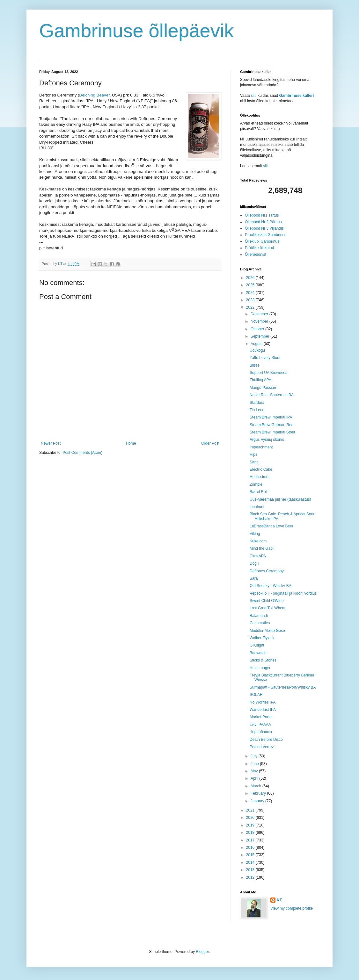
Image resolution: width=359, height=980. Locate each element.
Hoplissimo (259, 477)
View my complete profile (292, 908)
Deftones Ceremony (267, 571)
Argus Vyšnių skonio (267, 440)
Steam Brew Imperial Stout (272, 432)
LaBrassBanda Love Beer (271, 526)
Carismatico (260, 623)
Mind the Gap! (262, 548)
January (258, 801)
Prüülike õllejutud (259, 248)
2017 (251, 840)
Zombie (256, 484)
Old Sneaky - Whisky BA (271, 586)
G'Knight (257, 645)
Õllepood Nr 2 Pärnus (263, 222)
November (260, 321)
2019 (251, 825)
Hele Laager (260, 668)
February (259, 793)
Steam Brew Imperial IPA (271, 417)
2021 (251, 810)
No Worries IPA (263, 702)
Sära (254, 578)
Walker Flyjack (262, 638)
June (255, 764)
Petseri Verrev (262, 747)
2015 (251, 855)
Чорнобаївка (261, 732)
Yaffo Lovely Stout (265, 358)
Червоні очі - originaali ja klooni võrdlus (283, 593)
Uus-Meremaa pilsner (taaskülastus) (280, 499)
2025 (251, 285)
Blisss (255, 365)
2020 (251, 818)
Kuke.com (258, 541)
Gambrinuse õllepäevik (136, 31)
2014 (251, 862)
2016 (251, 848)
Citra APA (258, 556)
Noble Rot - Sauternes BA (272, 395)
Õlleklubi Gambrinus (262, 241)
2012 (251, 877)
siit (253, 96)
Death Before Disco (266, 740)
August (257, 344)
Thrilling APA (260, 380)
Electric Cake (261, 469)
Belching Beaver (94, 95)
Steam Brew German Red (271, 425)
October (258, 329)
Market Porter (261, 717)
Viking (255, 534)
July (255, 756)
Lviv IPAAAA (260, 725)
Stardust (257, 403)
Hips (253, 454)
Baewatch (258, 653)
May (255, 771)
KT (279, 900)
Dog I (254, 563)
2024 (251, 293)
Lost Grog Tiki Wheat (267, 608)
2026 (251, 278)
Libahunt (257, 507)
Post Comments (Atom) (82, 453)
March (256, 786)
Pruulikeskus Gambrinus (266, 235)
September (260, 336)
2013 (251, 870)
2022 (251, 307)
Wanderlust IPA (263, 710)
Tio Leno (257, 410)
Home (131, 443)
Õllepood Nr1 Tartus (262, 215)
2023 (251, 300)
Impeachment (261, 447)
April (255, 778)
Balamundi (259, 616)
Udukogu (257, 350)
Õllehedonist (256, 254)
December (260, 314)
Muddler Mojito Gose (267, 631)
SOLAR (256, 695)
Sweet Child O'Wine (267, 601)
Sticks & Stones (263, 660)
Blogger (202, 952)
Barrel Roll (259, 492)
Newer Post (51, 443)
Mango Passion (263, 388)
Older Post (210, 443)
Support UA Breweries (268, 373)
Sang (254, 462)
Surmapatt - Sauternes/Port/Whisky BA (283, 687)
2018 (251, 833)
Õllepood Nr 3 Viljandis (264, 228)
